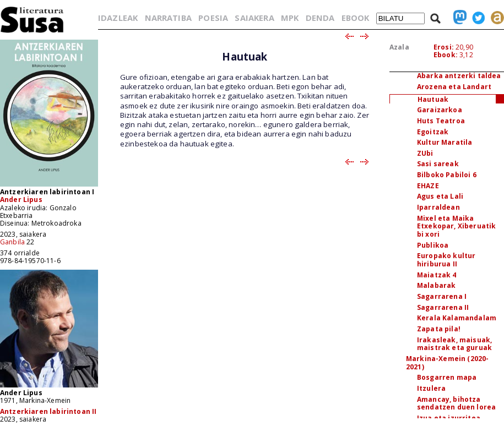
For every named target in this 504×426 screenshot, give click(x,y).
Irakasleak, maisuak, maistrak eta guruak (454, 344)
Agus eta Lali (440, 196)
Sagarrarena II (443, 307)
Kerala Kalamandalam (457, 318)
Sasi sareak (438, 164)
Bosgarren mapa (447, 377)
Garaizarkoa (440, 110)
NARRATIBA (168, 18)
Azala (399, 47)
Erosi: (444, 47)
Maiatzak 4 (437, 275)
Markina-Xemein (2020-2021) (447, 363)
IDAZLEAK (118, 18)
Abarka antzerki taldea (459, 76)
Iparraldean (438, 207)
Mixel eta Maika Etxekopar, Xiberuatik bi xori (456, 226)
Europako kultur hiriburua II (446, 260)
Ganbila (12, 242)
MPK (290, 18)
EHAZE (428, 186)
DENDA (320, 18)
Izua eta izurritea (449, 418)
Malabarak (436, 285)
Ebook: (446, 55)
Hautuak (433, 99)
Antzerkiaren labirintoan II (48, 411)
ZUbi (425, 153)
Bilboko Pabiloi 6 (447, 175)
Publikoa (433, 245)
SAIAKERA (254, 18)
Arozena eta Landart (454, 87)
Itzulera (431, 388)
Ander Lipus (21, 200)
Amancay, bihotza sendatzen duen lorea (456, 403)
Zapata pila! (439, 329)
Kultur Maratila (445, 142)
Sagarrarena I (442, 296)
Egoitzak (433, 132)
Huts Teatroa (441, 121)
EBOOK (356, 18)
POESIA (213, 18)
